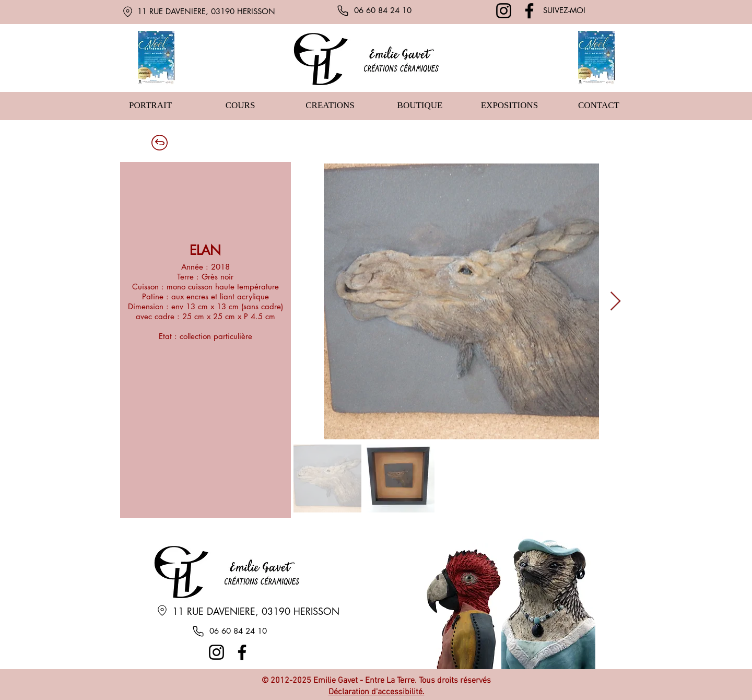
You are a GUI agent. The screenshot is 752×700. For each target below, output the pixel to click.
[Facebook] (529, 11)
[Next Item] (615, 302)
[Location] (127, 11)
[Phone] (343, 10)
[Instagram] (504, 11)
